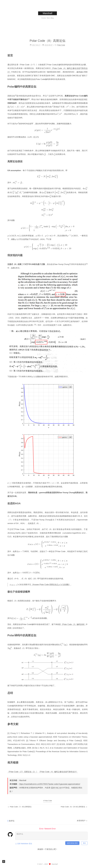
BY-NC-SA (56, 788)
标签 (39, 25)
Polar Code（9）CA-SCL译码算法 (74, 807)
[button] (4, 861)
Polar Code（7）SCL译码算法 (20, 807)
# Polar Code (47, 801)
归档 (55, 25)
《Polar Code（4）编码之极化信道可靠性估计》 (58, 770)
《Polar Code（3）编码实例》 (73, 623)
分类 (47, 25)
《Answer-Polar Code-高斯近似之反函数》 (51, 583)
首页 (33, 25)
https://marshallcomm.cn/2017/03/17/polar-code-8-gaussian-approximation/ (50, 784)
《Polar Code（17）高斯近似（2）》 (23, 770)
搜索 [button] (62, 25)
